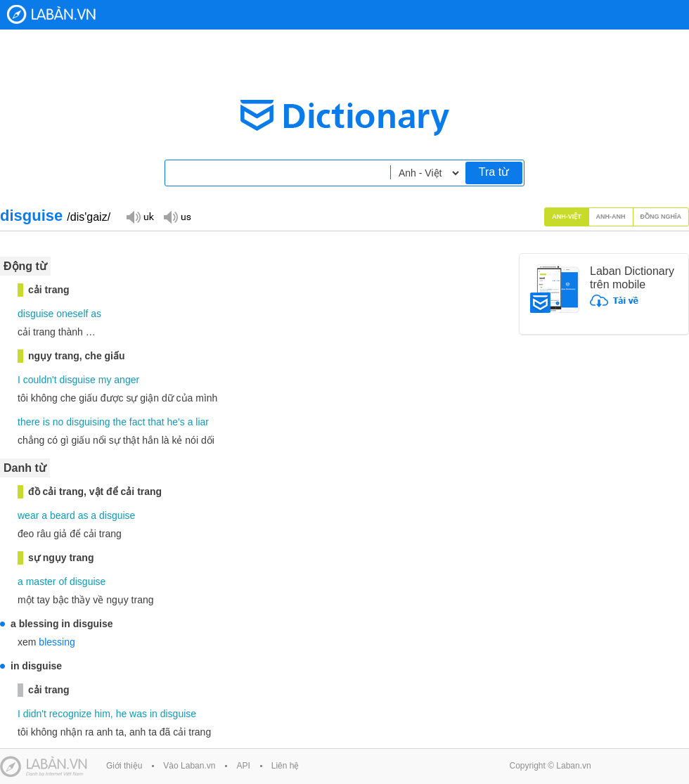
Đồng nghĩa (661, 217)
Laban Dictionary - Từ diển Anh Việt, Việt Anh (51, 14)
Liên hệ (285, 766)
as (96, 314)
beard (63, 515)
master (41, 581)
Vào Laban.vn (189, 766)
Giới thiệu (124, 766)
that (156, 422)
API (243, 766)
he (122, 714)
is (46, 422)
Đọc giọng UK (140, 216)
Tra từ (494, 172)
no (58, 422)
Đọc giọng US (177, 216)
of (63, 581)
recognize (71, 714)
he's (176, 422)
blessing (57, 642)
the (119, 422)
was (138, 714)
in (154, 714)
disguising (88, 422)
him (102, 714)
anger (127, 380)
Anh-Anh (611, 217)
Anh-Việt (567, 217)
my (105, 380)
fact (137, 422)
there (29, 422)
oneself (72, 314)
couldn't (40, 380)
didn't (35, 714)
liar (202, 422)
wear (28, 515)
